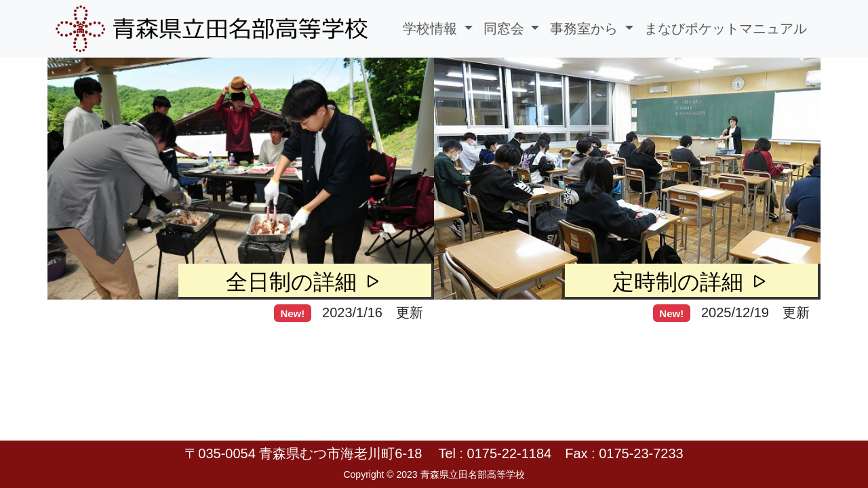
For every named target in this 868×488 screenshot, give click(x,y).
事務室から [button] (586, 28)
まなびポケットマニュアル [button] (726, 28)
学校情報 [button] (432, 28)
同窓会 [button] (506, 28)
